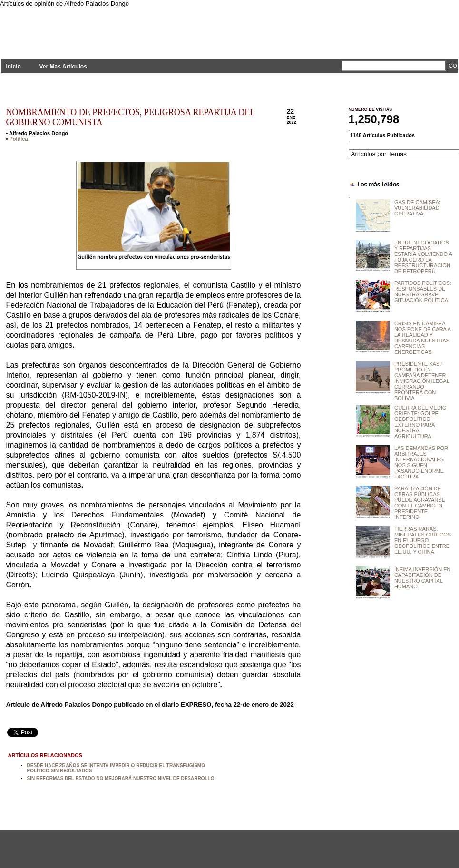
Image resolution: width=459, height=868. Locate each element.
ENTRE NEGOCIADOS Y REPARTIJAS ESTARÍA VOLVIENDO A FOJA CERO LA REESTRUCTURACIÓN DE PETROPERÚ (423, 257)
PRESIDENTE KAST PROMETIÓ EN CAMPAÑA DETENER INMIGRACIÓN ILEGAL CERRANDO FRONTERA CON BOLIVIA (422, 381)
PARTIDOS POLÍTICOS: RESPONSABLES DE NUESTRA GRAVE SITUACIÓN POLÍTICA (423, 292)
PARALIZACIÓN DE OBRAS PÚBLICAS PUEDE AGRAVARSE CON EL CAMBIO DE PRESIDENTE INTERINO (420, 503)
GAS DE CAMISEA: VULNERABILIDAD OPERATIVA (417, 208)
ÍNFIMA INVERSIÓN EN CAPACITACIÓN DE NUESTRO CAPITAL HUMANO (423, 578)
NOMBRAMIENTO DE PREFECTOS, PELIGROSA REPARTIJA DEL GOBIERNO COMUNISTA (131, 117)
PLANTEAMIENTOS (87, 27)
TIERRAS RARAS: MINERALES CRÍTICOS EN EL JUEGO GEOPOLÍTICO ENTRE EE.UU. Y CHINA (423, 540)
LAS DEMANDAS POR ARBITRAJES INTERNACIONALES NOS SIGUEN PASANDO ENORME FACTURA (421, 462)
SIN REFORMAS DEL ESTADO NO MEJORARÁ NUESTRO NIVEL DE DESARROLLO (121, 778)
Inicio (14, 67)
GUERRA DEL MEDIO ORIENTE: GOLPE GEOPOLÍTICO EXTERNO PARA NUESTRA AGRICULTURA (420, 422)
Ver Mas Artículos (63, 67)
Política (18, 139)
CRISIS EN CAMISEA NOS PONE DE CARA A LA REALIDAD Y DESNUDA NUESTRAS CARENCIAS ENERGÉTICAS (423, 338)
